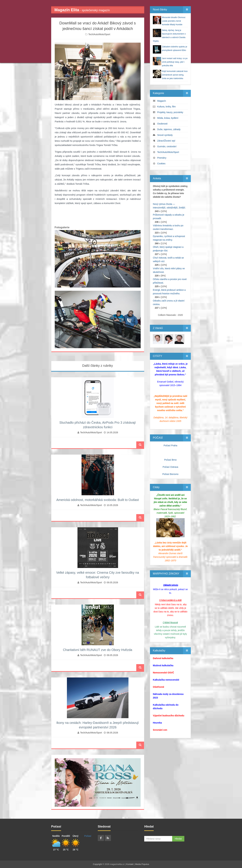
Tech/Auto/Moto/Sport (99, 34)
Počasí (88, 836)
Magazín (162, 101)
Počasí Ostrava (170, 467)
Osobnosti (162, 124)
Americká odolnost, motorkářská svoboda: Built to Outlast (98, 500)
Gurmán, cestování (167, 146)
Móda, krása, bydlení (168, 118)
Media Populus (142, 864)
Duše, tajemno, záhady (169, 129)
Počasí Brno (170, 460)
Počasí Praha (170, 445)
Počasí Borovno (170, 474)
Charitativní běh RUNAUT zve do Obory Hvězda (97, 650)
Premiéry (162, 158)
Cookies (161, 164)
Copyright (97, 864)
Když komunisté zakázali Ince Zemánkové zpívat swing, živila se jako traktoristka (175, 75)
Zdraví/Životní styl (166, 141)
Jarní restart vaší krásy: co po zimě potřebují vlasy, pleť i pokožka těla (175, 62)
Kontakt (130, 864)
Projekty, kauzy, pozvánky (170, 112)
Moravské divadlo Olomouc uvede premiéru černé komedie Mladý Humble (174, 21)
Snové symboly (165, 135)
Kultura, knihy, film (166, 107)
